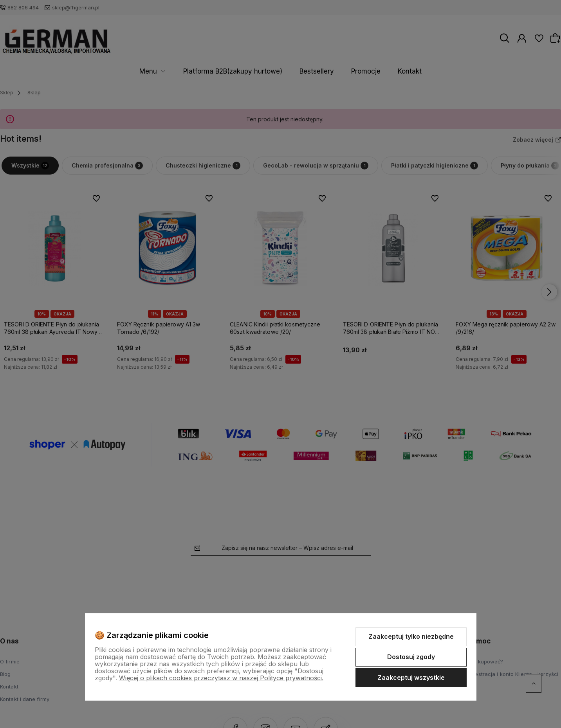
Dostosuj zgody (411, 657)
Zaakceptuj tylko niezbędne (411, 636)
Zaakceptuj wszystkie (411, 678)
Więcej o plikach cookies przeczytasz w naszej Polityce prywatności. (221, 678)
